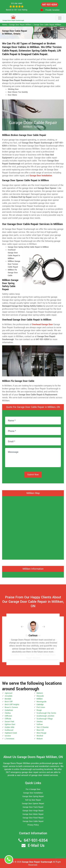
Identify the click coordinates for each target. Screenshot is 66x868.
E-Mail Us (36, 846)
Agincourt (8, 693)
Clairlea (8, 713)
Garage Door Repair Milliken (20, 25)
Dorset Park (9, 722)
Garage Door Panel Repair (33, 818)
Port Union (41, 707)
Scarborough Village (45, 719)
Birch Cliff (9, 702)
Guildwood (9, 730)
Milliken (40, 699)
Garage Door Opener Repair (33, 804)
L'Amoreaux (9, 739)
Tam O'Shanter (43, 727)
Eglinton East (10, 724)
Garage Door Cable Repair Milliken (47, 25)
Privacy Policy (33, 825)
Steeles (40, 722)
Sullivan (40, 724)
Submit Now (33, 475)
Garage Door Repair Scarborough (37, 862)
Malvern (40, 693)
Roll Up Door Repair (33, 800)
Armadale (8, 696)
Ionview (8, 736)
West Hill (40, 730)
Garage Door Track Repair (33, 807)
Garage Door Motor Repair (33, 814)
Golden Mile (9, 727)
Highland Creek (11, 733)
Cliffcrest (8, 716)
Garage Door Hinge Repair (33, 811)
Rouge (39, 710)
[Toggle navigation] (60, 18)
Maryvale (40, 696)
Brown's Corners (11, 707)
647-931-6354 (50, 5)
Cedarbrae (9, 710)
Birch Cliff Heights (12, 705)
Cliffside (8, 719)
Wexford (40, 736)
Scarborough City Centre (46, 713)
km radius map (33, 527)
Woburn (40, 739)
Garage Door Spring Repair (33, 796)
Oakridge (40, 705)
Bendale (8, 699)
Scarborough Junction (45, 716)
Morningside (41, 702)
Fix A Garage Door (33, 789)
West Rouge (41, 733)
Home (5, 25)
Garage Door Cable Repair (33, 821)
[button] (25, 627)
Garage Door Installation (33, 793)
